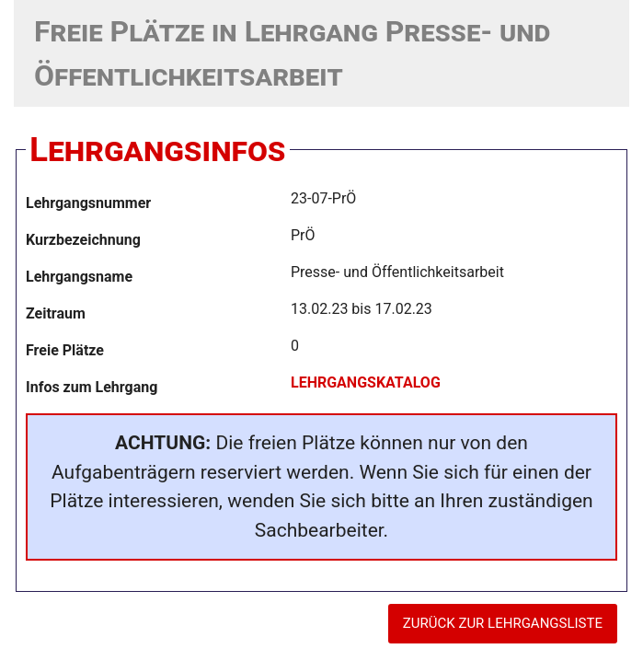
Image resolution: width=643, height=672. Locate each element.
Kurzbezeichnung (83, 240)
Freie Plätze (65, 350)
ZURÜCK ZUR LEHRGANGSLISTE (503, 623)
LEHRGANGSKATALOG (366, 382)
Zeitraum (56, 313)
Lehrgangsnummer (88, 203)
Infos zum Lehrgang (92, 387)
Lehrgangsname (79, 277)
